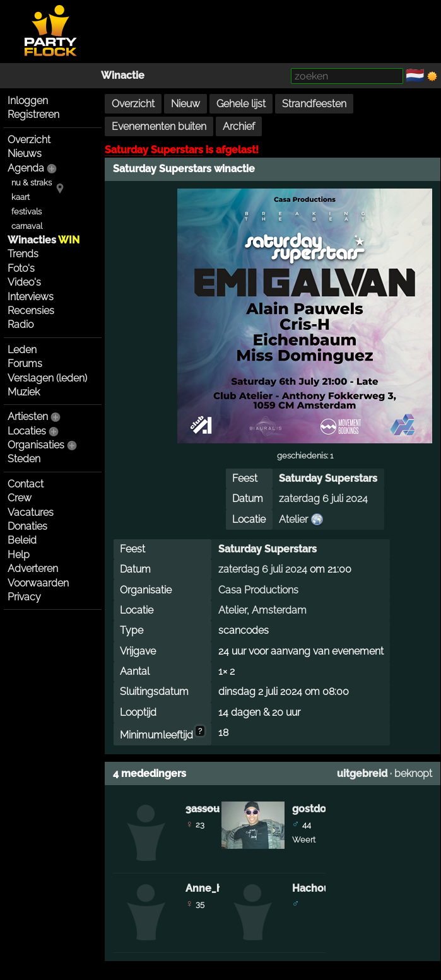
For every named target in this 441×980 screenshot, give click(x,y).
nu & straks (32, 183)
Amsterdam (279, 610)
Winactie (123, 75)
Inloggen (28, 101)
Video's (24, 282)
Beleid (22, 540)
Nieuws (25, 154)
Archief (239, 126)
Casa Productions (258, 590)
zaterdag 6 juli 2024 (323, 499)
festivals (26, 212)
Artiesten (28, 417)
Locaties (27, 431)
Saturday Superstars (154, 150)
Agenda (26, 168)
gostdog (312, 809)
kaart (21, 197)
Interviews (31, 297)
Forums (25, 364)
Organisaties (36, 445)
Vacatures (31, 512)
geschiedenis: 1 (305, 456)
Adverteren (33, 569)
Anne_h (204, 888)
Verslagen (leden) (47, 378)
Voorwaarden (38, 583)
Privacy (24, 597)
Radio (21, 324)
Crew (20, 498)
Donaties (27, 526)
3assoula (207, 809)
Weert (304, 839)
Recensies (31, 311)
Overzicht (29, 140)
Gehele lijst (241, 104)
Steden (24, 459)
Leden (22, 350)
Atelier (293, 519)
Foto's (21, 268)
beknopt (413, 773)
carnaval (27, 226)
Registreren (33, 114)
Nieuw (185, 104)
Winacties (44, 240)
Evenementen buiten (159, 126)
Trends (23, 254)
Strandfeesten (314, 104)
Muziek (24, 392)
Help (19, 555)
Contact (26, 484)
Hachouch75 (323, 888)
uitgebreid (362, 773)
